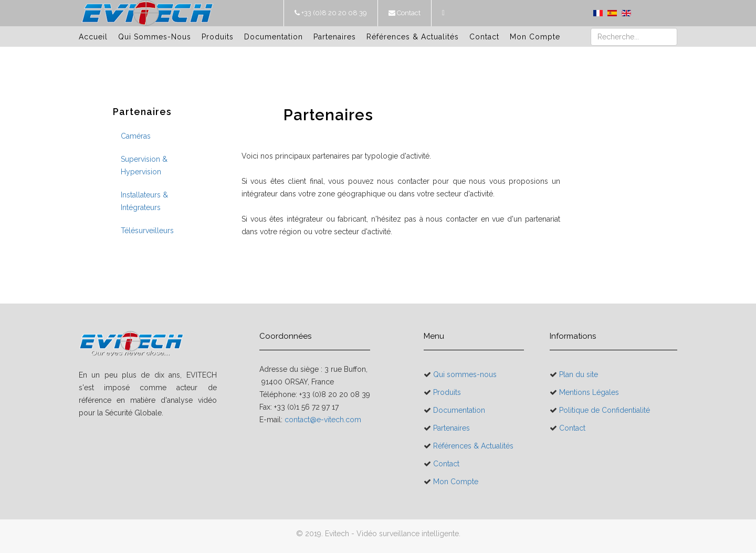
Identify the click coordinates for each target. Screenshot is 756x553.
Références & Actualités (413, 37)
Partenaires (335, 37)
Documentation (274, 37)
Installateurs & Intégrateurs (144, 201)
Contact (408, 13)
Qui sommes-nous (155, 37)
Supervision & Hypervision (144, 165)
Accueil (93, 37)
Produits (218, 37)
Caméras (136, 136)
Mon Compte (535, 37)
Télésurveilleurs (147, 231)
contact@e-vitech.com (323, 420)
